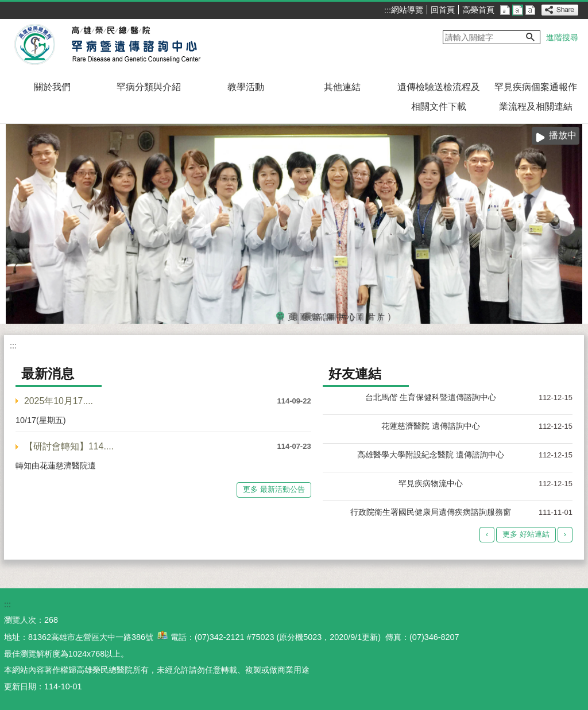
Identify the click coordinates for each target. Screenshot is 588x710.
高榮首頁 (478, 10)
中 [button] (518, 10)
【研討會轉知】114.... (69, 446)
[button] (531, 37)
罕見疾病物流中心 (431, 483)
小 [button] (505, 10)
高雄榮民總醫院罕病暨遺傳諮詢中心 (109, 45)
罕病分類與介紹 (149, 87)
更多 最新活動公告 (274, 489)
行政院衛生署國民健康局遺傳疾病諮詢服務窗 (431, 512)
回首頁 (443, 10)
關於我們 (52, 87)
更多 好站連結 (526, 534)
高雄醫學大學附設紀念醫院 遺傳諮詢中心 (431, 455)
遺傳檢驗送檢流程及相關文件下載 (439, 97)
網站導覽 (407, 10)
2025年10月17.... (59, 401)
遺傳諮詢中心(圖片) (294, 316)
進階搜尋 (562, 37)
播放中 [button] (563, 135)
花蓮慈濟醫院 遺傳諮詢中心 (431, 426)
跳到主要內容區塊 (6, 6)
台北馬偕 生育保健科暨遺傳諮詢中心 (431, 397)
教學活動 (246, 87)
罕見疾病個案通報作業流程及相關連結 (536, 97)
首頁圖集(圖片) (280, 316)
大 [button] (530, 10)
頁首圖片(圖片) (308, 316)
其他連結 (342, 87)
